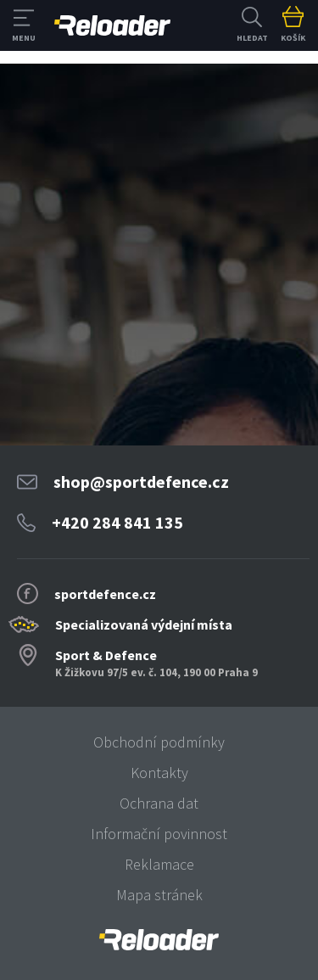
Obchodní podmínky (159, 742)
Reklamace (159, 864)
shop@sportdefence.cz (141, 482)
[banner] (159, 940)
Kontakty (159, 773)
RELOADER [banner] (112, 25)
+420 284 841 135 (117, 522)
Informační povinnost (159, 834)
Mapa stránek (159, 895)
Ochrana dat (159, 803)
